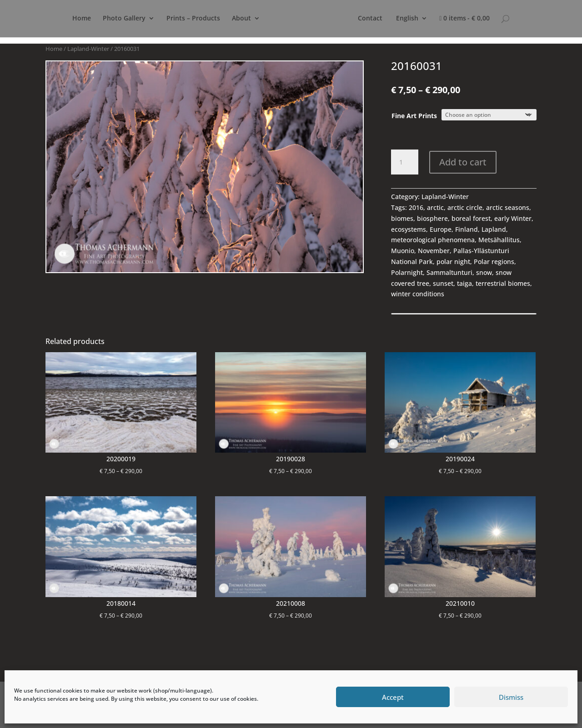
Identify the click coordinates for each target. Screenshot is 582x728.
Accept (393, 697)
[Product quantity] (405, 162)
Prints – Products (185, 19)
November (434, 251)
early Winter (513, 218)
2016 (416, 207)
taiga (464, 283)
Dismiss (511, 697)
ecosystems (409, 229)
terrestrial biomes (503, 283)
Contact (399, 19)
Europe (441, 229)
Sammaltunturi (449, 272)
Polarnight (407, 272)
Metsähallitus (499, 240)
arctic (435, 207)
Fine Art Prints (414, 116)
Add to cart (463, 162)
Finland (467, 229)
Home (73, 19)
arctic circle (465, 207)
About (233, 19)
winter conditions (418, 294)
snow (484, 272)
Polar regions (494, 262)
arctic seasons (508, 207)
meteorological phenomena (433, 240)
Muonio (403, 251)
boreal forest (471, 218)
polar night (453, 262)
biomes (402, 218)
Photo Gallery (116, 19)
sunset (443, 283)
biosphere (432, 218)
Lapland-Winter (88, 49)
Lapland (494, 229)
